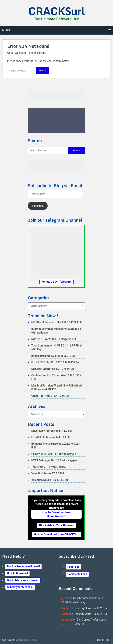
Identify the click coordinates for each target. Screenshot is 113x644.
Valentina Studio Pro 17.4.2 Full (50, 480)
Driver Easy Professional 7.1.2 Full (52, 431)
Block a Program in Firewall (23, 566)
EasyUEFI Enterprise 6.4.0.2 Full (50, 437)
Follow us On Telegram (56, 282)
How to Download (18, 573)
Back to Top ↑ (103, 640)
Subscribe (38, 206)
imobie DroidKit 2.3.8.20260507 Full (53, 356)
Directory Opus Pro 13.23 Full (91, 608)
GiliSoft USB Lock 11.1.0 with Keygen (54, 454)
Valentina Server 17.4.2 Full (48, 473)
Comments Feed (77, 574)
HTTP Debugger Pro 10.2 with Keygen (54, 460)
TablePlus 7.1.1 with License (48, 467)
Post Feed (73, 567)
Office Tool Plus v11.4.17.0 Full (50, 396)
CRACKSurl (57, 11)
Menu (6, 30)
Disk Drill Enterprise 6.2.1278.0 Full (52, 369)
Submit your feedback (20, 587)
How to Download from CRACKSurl (56, 534)
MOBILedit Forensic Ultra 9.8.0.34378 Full (56, 322)
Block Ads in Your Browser (56, 525)
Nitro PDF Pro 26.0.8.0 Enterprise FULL (55, 339)
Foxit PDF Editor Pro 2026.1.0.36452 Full (56, 362)
